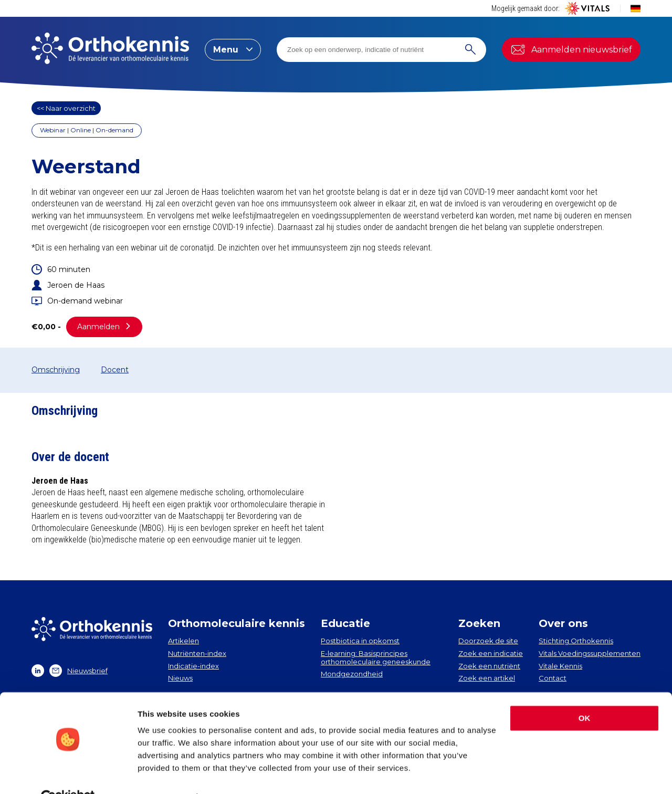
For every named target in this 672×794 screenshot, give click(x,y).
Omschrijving (56, 370)
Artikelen (183, 641)
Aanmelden (104, 327)
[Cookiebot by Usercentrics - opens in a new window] (68, 774)
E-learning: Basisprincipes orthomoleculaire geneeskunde (376, 657)
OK (585, 694)
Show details (162, 773)
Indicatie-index (193, 666)
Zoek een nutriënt (489, 666)
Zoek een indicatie (491, 653)
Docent (115, 370)
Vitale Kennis (560, 666)
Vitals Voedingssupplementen (590, 653)
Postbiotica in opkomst (360, 641)
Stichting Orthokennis (576, 641)
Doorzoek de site (488, 641)
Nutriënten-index (197, 653)
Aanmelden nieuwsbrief (571, 49)
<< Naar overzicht (66, 108)
